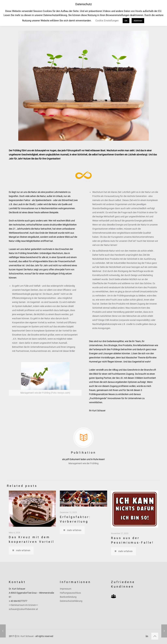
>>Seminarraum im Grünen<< (23, 605)
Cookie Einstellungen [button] (107, 21)
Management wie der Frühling (83, 463)
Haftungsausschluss (70, 593)
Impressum (66, 589)
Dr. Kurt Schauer (26, 636)
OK (126, 21)
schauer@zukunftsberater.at (23, 609)
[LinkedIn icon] (147, 636)
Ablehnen (138, 21)
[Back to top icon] (155, 636)
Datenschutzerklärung (71, 601)
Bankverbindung (68, 597)
